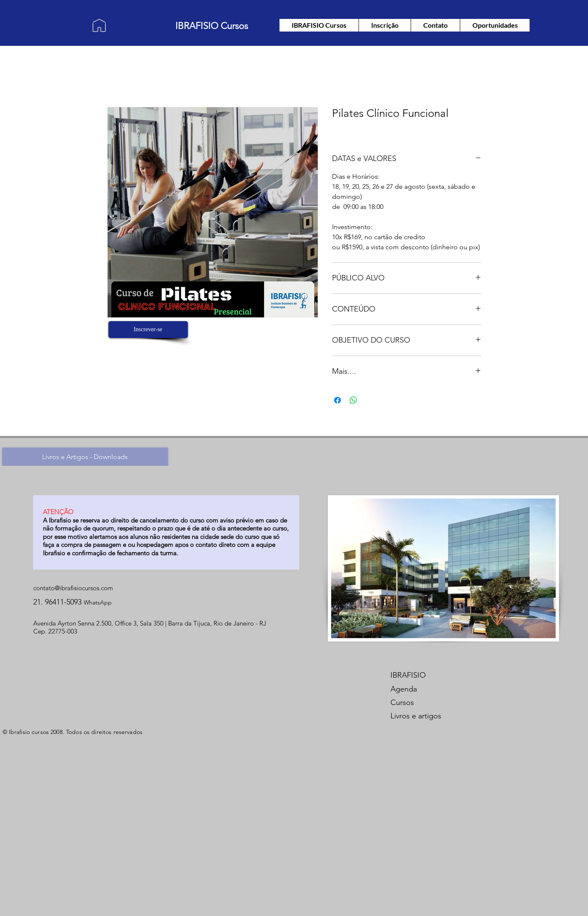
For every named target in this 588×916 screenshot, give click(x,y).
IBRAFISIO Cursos (212, 26)
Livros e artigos (416, 716)
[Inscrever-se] (148, 330)
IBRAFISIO (408, 675)
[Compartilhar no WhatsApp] (353, 400)
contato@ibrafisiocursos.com (73, 588)
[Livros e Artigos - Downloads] (85, 457)
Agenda (404, 689)
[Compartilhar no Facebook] (338, 400)
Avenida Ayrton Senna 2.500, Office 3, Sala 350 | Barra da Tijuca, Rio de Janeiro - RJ (150, 623)
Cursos (402, 702)
